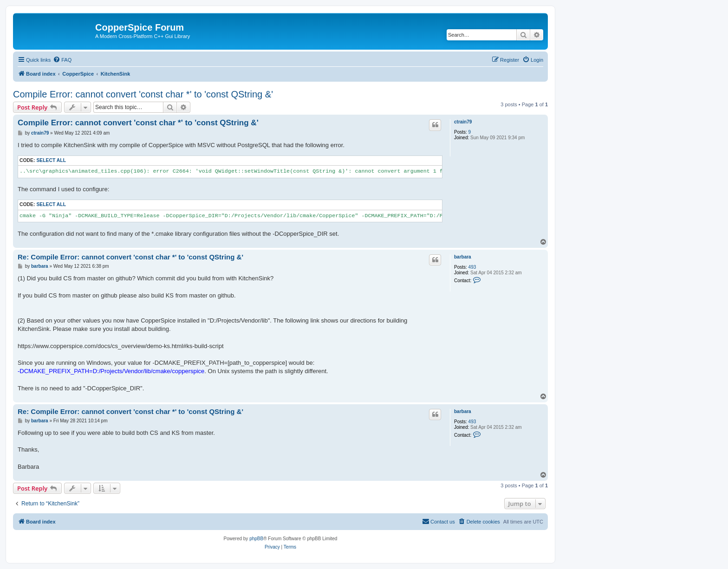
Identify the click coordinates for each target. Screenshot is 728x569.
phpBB (256, 539)
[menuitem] (62, 60)
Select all (51, 160)
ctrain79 (463, 122)
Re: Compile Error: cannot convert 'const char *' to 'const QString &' (130, 257)
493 (472, 267)
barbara (463, 257)
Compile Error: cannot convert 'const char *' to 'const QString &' (143, 94)
